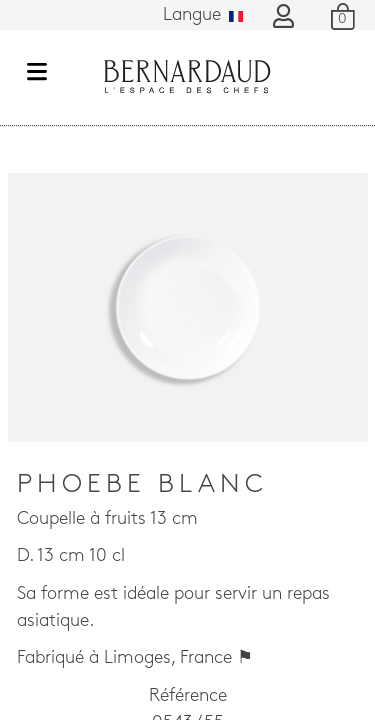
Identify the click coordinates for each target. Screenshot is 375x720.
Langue (203, 15)
